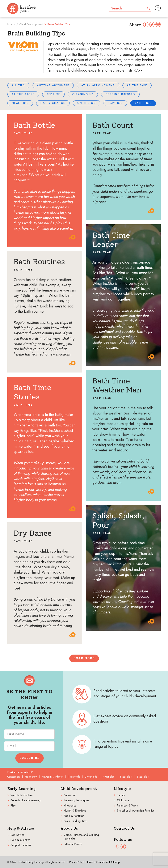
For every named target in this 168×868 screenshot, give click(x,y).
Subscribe (30, 758)
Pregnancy (31, 777)
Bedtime (53, 94)
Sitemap (115, 862)
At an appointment (98, 85)
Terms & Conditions (97, 862)
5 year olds (143, 777)
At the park (137, 85)
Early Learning (22, 789)
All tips (18, 85)
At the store (23, 94)
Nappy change (53, 103)
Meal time (20, 103)
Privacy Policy (76, 862)
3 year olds (108, 777)
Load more (84, 658)
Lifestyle (122, 789)
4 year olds (125, 777)
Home (11, 24)
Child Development (31, 24)
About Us (69, 828)
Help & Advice (21, 828)
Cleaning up (83, 94)
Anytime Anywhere (53, 85)
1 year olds (74, 777)
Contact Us (124, 828)
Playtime (115, 103)
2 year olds (91, 777)
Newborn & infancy (52, 777)
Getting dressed (120, 94)
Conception (14, 777)
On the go (87, 103)
